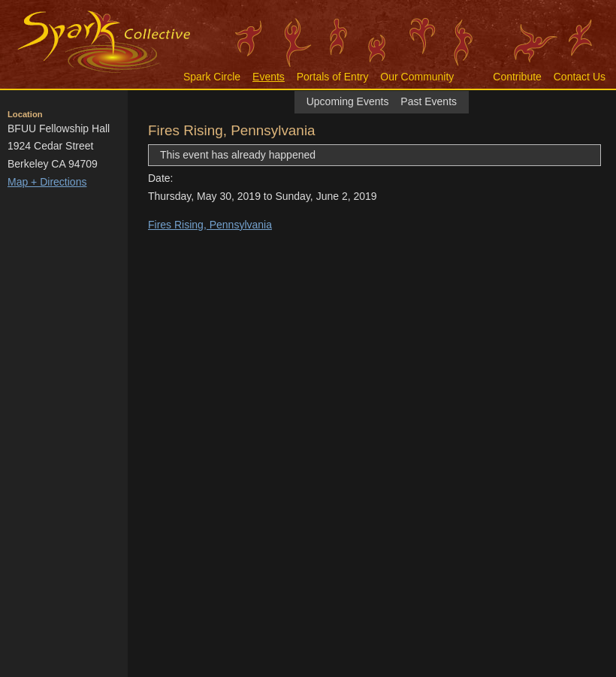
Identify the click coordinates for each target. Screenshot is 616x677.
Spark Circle (212, 77)
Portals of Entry (333, 77)
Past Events (429, 101)
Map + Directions (47, 182)
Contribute (517, 77)
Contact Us (580, 77)
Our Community (417, 77)
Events (269, 77)
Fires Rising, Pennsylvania (210, 225)
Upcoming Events (348, 101)
